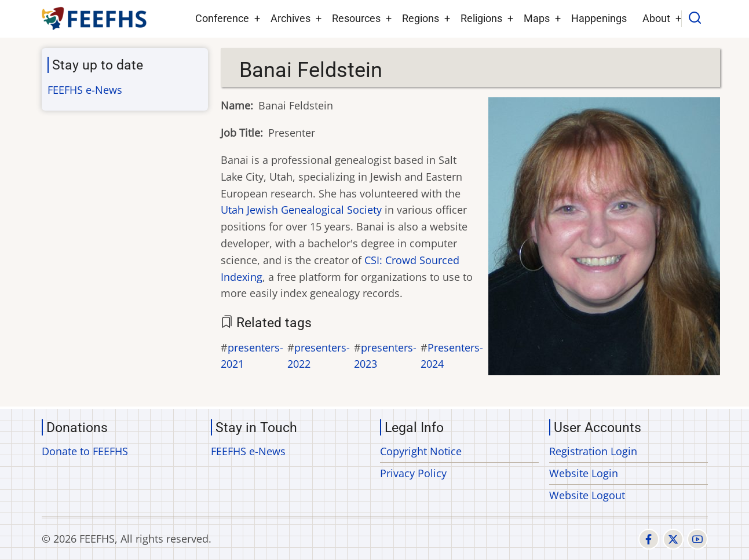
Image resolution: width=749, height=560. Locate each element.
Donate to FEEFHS (85, 451)
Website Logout (587, 495)
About (656, 18)
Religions (481, 18)
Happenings (599, 18)
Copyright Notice (421, 451)
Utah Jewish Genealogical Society (301, 210)
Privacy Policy (413, 473)
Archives (291, 18)
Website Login (584, 473)
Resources (356, 18)
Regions (421, 18)
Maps (537, 18)
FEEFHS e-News (85, 90)
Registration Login (593, 451)
